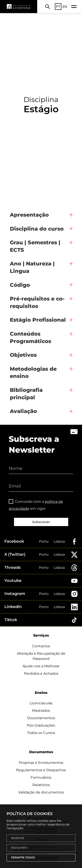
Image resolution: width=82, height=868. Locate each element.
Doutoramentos (41, 718)
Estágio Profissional (38, 320)
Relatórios (41, 785)
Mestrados (41, 711)
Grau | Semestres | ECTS (35, 246)
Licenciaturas (41, 703)
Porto (44, 541)
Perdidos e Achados (41, 674)
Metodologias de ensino (33, 373)
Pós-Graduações (41, 725)
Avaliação (23, 411)
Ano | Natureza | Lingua (32, 267)
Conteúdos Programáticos (31, 337)
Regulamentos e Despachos (41, 770)
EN (65, 7)
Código (20, 285)
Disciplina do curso (37, 229)
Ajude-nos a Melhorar (41, 666)
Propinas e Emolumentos (41, 763)
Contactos (41, 646)
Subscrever (41, 522)
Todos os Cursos (41, 733)
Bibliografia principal (26, 394)
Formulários (41, 777)
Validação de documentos (41, 792)
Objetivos (23, 355)
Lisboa (59, 541)
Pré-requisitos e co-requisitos (37, 302)
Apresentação (29, 215)
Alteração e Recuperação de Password (41, 656)
